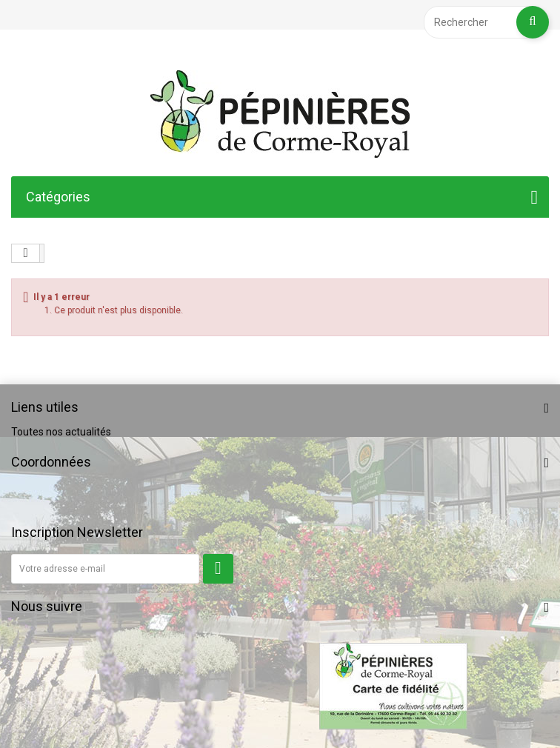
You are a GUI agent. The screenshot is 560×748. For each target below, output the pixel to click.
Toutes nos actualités (61, 432)
